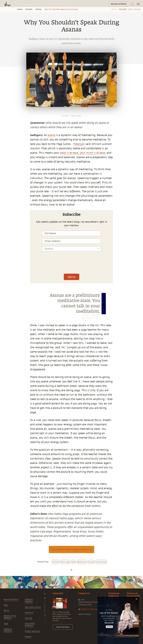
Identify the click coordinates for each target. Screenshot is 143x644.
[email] (5, 236)
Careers (28, 637)
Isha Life (28, 618)
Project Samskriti (33, 631)
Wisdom (29, 9)
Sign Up (71, 277)
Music (6, 610)
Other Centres (85, 614)
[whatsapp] (6, 212)
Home (20, 9)
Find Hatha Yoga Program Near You (71, 549)
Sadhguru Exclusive (8, 630)
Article (38, 9)
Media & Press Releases (10, 617)
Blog (6, 605)
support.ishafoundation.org (93, 609)
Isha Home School (33, 607)
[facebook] (5, 218)
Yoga (6, 624)
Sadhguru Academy (29, 601)
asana (51, 135)
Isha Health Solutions (30, 625)
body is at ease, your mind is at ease (83, 153)
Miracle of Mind (11, 600)
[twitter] (5, 224)
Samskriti (29, 613)
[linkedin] (5, 230)
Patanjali (79, 144)
